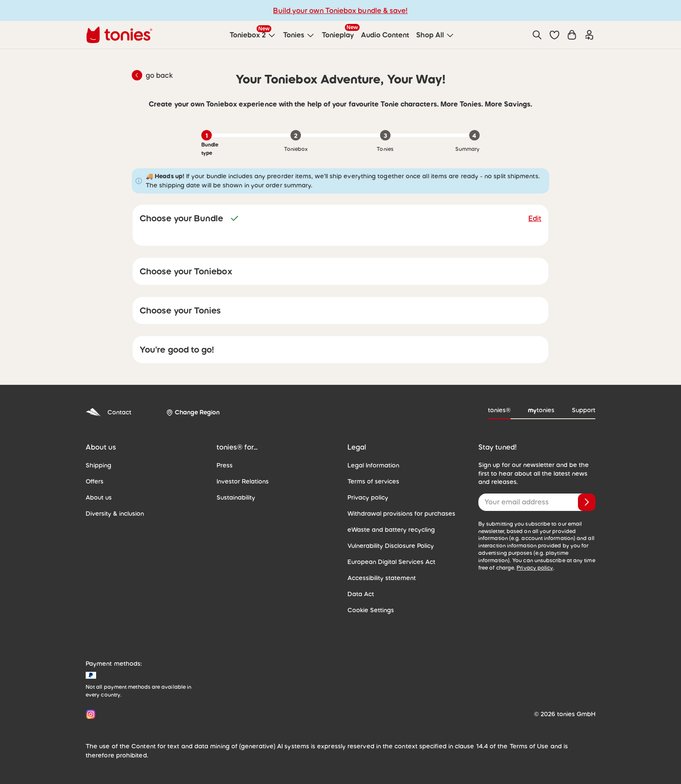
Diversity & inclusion (113, 514)
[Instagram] (89, 714)
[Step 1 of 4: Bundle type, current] (207, 135)
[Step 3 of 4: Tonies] (385, 135)
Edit (535, 218)
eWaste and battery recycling (387, 530)
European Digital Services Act (387, 562)
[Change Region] (190, 413)
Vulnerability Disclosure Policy (388, 546)
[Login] (589, 35)
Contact (107, 412)
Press (224, 465)
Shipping (98, 465)
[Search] (537, 35)
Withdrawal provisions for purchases (396, 514)
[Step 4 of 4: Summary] (474, 135)
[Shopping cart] (572, 35)
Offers (94, 481)
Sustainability (235, 497)
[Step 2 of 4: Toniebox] (296, 135)
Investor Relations (241, 481)
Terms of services (371, 481)
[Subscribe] (587, 502)
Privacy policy (366, 497)
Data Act (359, 594)
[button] (554, 35)
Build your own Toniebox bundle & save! (341, 10)
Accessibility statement (378, 578)
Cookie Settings (369, 610)
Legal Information (371, 465)
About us (98, 497)
